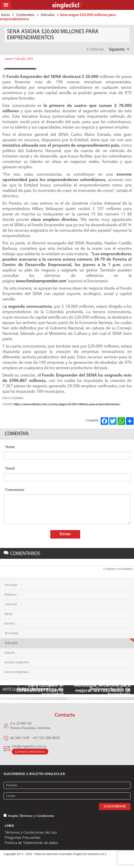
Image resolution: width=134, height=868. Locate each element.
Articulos (48, 15)
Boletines (11, 595)
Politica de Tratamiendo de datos (31, 843)
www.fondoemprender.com (41, 281)
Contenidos (25, 15)
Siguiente (119, 49)
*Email (10, 469)
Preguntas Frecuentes (23, 838)
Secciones (11, 585)
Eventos (10, 624)
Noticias (10, 653)
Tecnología (12, 633)
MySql (8, 614)
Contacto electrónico (30, 752)
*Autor (10, 447)
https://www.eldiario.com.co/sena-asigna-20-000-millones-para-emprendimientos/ (67, 404)
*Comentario (14, 490)
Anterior (95, 49)
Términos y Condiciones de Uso (31, 832)
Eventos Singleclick (17, 663)
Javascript (11, 604)
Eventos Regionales (17, 672)
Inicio (6, 15)
